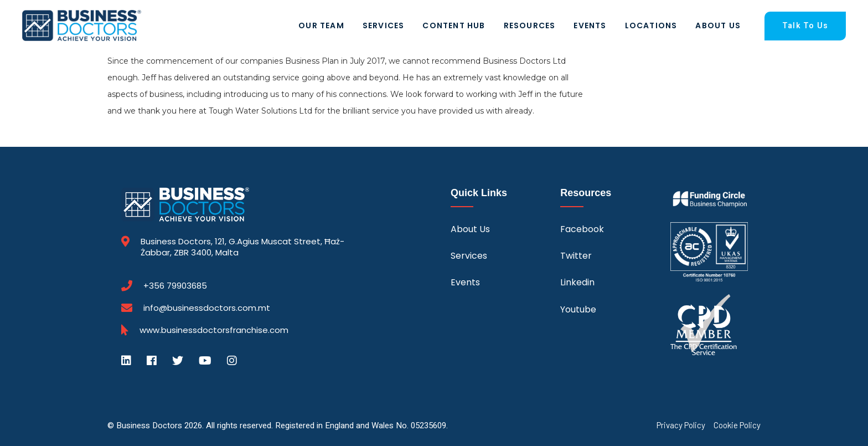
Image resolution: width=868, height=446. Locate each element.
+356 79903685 (175, 286)
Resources (530, 25)
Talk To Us (805, 26)
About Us (718, 25)
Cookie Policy (737, 425)
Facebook (582, 229)
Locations (651, 25)
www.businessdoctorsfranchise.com (214, 330)
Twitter (576, 256)
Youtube (578, 309)
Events (590, 25)
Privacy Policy (681, 425)
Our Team (321, 25)
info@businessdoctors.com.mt (207, 308)
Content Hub (454, 25)
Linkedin (577, 282)
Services (384, 25)
